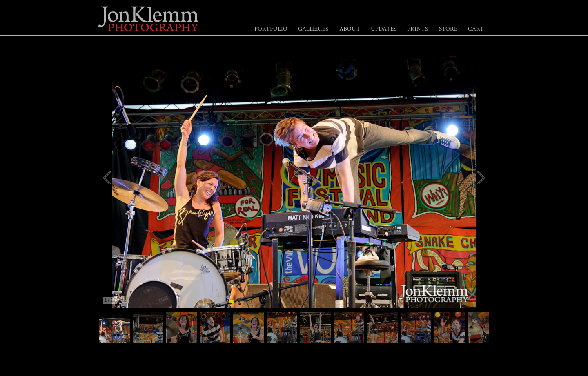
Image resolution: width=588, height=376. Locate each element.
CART (476, 29)
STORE (448, 29)
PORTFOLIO (271, 29)
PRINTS (418, 29)
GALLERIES (313, 29)
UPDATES (384, 29)
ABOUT (350, 29)
